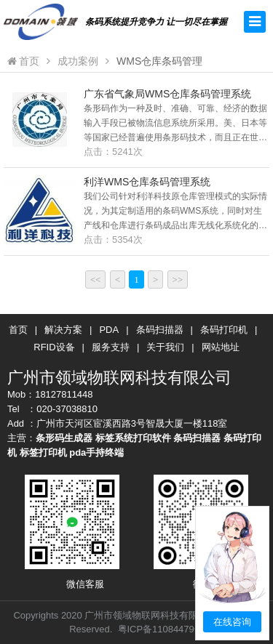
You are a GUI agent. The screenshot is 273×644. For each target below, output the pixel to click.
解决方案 (63, 330)
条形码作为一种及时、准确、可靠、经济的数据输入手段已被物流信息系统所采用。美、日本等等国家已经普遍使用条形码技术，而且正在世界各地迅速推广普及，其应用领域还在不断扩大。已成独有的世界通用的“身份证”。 (175, 124)
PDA (109, 330)
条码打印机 (224, 330)
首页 (23, 61)
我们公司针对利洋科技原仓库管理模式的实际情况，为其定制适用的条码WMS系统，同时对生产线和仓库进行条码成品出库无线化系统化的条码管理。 (175, 212)
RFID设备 (54, 347)
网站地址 (221, 347)
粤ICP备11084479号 (161, 629)
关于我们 (165, 347)
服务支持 (111, 347)
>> (178, 279)
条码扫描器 (160, 330)
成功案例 (78, 61)
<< (96, 279)
